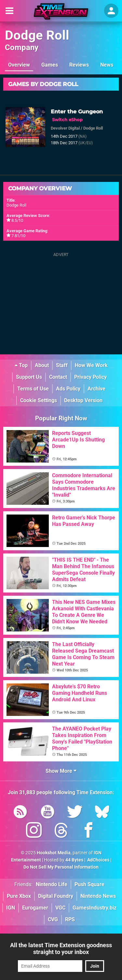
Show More (61, 771)
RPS (70, 919)
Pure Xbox (19, 896)
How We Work (91, 365)
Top (21, 365)
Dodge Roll (37, 35)
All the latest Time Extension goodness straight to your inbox (61, 948)
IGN (11, 908)
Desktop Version (83, 400)
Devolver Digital (65, 128)
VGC (60, 908)
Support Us (29, 377)
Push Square (89, 884)
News (107, 65)
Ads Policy (68, 389)
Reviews (79, 65)
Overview (19, 65)
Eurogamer (35, 908)
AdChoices (98, 860)
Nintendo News (98, 896)
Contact (58, 377)
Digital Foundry (56, 896)
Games (50, 65)
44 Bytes (74, 860)
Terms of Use (33, 389)
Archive (96, 389)
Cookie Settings (39, 400)
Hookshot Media (54, 853)
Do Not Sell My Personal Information (61, 867)
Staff (62, 365)
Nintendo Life (52, 884)
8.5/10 (17, 220)
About (42, 365)
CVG (53, 919)
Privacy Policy (90, 377)
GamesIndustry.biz (95, 908)
